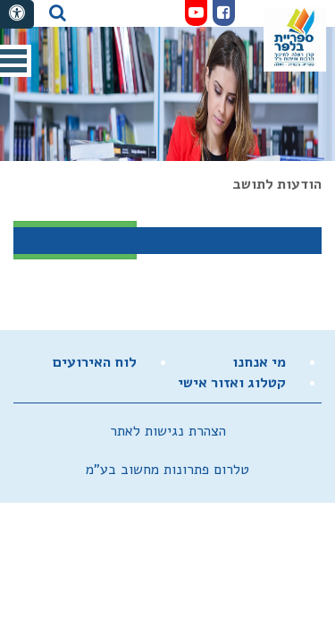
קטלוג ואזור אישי (232, 383)
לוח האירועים (95, 362)
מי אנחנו (259, 362)
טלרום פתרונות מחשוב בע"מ (167, 470)
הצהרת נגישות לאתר (168, 431)
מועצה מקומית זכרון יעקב (295, 37)
